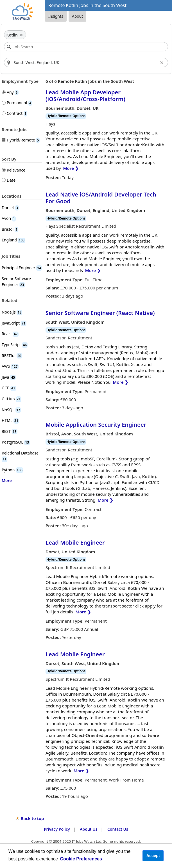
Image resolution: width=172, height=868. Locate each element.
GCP (9, 388)
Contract (17, 113)
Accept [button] (153, 856)
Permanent (19, 103)
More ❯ (71, 168)
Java (9, 377)
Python (13, 470)
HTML (10, 420)
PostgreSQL (16, 442)
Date (11, 180)
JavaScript (14, 323)
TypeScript (15, 345)
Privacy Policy (57, 829)
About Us (89, 829)
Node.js (12, 312)
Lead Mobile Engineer (75, 542)
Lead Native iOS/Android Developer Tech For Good (101, 198)
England (13, 240)
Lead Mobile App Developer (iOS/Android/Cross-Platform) (85, 96)
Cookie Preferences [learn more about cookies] (81, 859)
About (78, 16)
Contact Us (118, 829)
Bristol (10, 229)
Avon (9, 218)
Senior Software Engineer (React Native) (100, 313)
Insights (56, 16)
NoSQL (11, 410)
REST (10, 431)
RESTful (12, 356)
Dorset (10, 208)
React (10, 334)
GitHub (12, 399)
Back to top (32, 818)
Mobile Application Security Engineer (96, 425)
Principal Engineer (22, 268)
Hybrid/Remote (23, 140)
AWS (10, 366)
